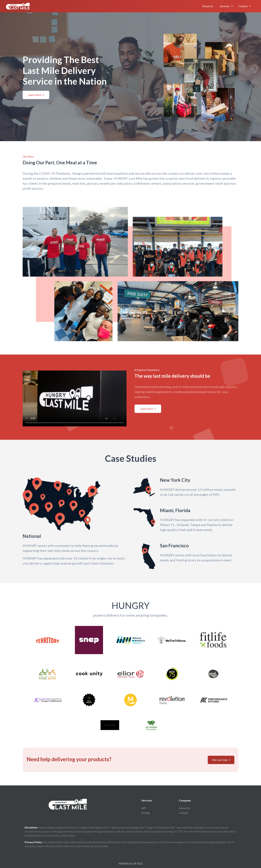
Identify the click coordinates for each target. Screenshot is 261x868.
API (145, 808)
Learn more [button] (148, 409)
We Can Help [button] (221, 760)
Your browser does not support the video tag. (75, 397)
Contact (185, 813)
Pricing (146, 813)
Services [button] (225, 6)
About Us (208, 6)
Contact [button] (243, 6)
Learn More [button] (36, 95)
